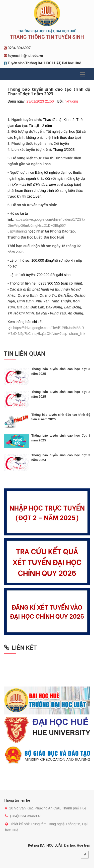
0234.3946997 (19, 48)
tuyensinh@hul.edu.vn (25, 56)
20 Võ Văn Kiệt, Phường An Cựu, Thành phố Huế (48, 808)
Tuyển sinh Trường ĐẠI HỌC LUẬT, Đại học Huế (44, 63)
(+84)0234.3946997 (25, 816)
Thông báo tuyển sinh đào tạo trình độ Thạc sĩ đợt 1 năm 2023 (49, 92)
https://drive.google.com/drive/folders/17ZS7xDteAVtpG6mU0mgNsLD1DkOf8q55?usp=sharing (46, 225)
